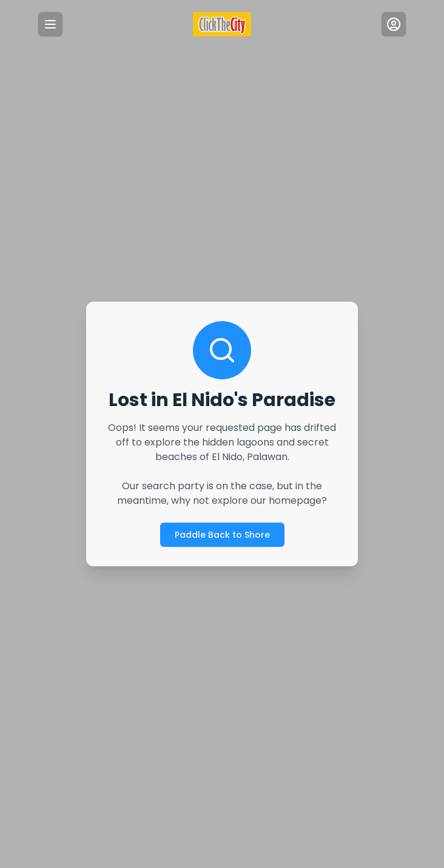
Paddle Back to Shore (222, 534)
